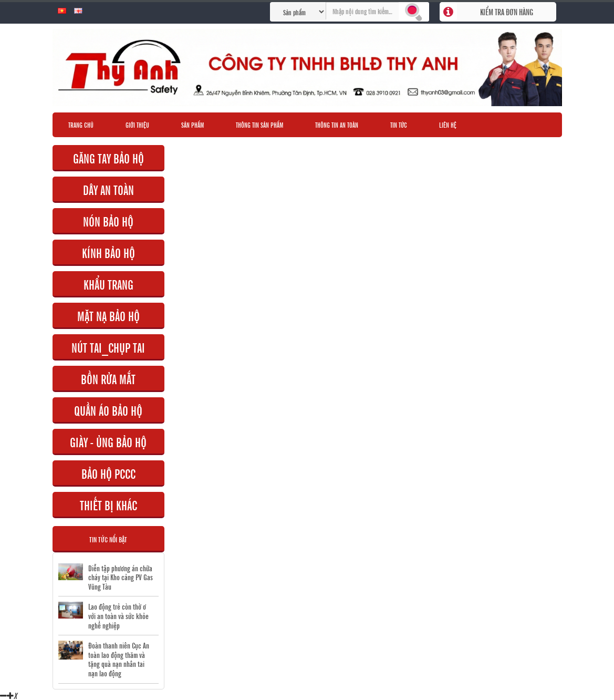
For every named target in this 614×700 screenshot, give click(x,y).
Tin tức (399, 125)
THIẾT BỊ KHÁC (108, 505)
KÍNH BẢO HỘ (108, 253)
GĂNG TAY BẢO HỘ (108, 158)
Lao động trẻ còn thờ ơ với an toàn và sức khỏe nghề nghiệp (118, 615)
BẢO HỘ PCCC (108, 473)
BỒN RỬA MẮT (108, 379)
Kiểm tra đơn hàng (507, 12)
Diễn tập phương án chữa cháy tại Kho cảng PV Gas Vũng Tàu (121, 577)
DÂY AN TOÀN (108, 189)
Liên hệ (448, 125)
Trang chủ (81, 125)
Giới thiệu (137, 125)
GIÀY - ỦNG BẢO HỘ (108, 442)
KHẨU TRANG (108, 284)
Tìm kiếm (414, 12)
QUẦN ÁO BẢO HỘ (108, 410)
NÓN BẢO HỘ (108, 221)
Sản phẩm (192, 125)
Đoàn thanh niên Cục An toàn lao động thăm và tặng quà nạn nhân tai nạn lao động (119, 659)
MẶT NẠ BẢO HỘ (108, 316)
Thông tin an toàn (337, 125)
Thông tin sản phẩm (259, 125)
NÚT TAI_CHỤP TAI (108, 347)
